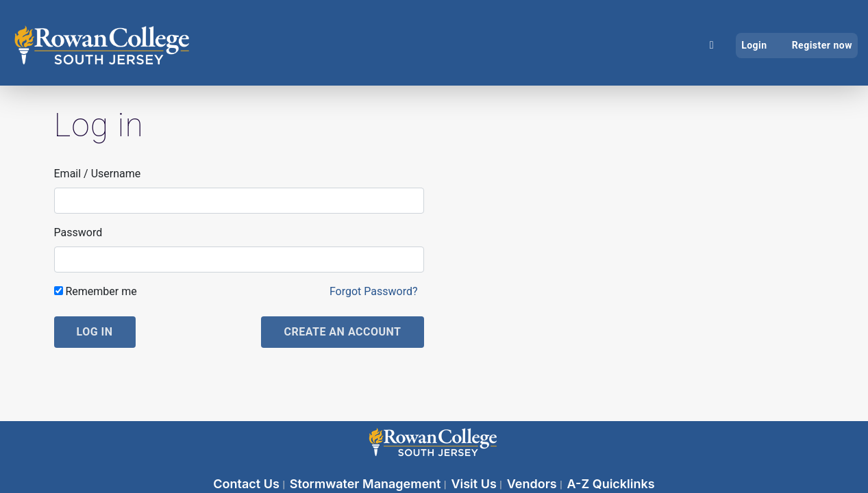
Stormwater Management (367, 484)
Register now (822, 45)
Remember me (96, 291)
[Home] (712, 45)
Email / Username (98, 174)
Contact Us (248, 484)
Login (754, 45)
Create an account (342, 332)
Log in (95, 332)
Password (78, 232)
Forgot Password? (374, 291)
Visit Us (475, 484)
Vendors (533, 484)
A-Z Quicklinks (611, 484)
